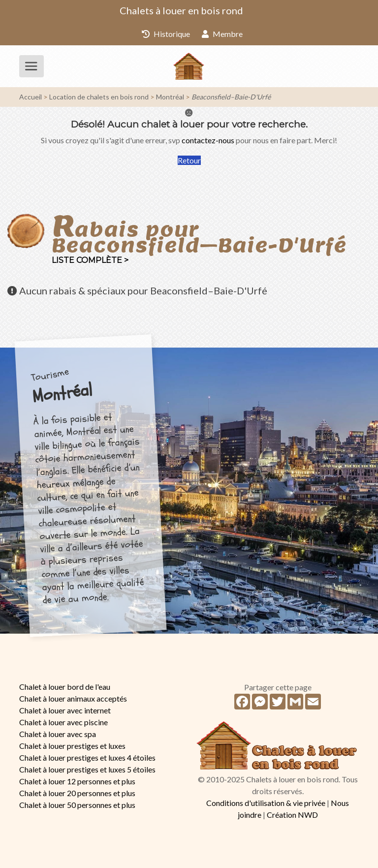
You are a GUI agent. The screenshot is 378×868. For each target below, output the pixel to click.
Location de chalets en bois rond (99, 97)
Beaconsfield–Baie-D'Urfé (231, 97)
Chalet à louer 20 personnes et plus (77, 793)
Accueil (31, 97)
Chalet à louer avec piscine (63, 722)
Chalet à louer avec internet (65, 710)
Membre (222, 34)
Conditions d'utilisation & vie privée (266, 803)
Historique (166, 34)
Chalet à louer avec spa (58, 734)
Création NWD (292, 815)
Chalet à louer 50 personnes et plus (77, 805)
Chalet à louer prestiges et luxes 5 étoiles (87, 769)
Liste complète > (90, 260)
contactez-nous (208, 140)
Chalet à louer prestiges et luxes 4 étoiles (87, 757)
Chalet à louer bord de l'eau (65, 687)
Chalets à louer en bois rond (181, 10)
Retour (189, 160)
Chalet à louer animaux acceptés (73, 698)
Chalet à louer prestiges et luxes (72, 746)
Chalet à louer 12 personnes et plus (77, 781)
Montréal (170, 97)
